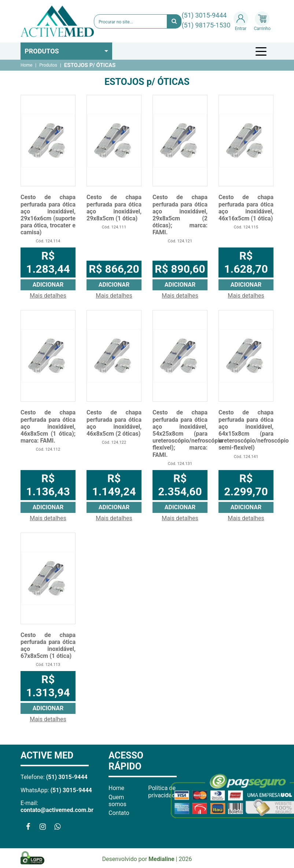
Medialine (161, 859)
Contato (119, 813)
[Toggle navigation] (262, 51)
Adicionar (48, 285)
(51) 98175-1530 (206, 25)
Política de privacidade (163, 791)
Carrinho (262, 21)
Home (26, 65)
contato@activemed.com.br (57, 810)
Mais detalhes (48, 296)
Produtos (42, 51)
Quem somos (117, 801)
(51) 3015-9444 (204, 15)
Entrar (241, 21)
